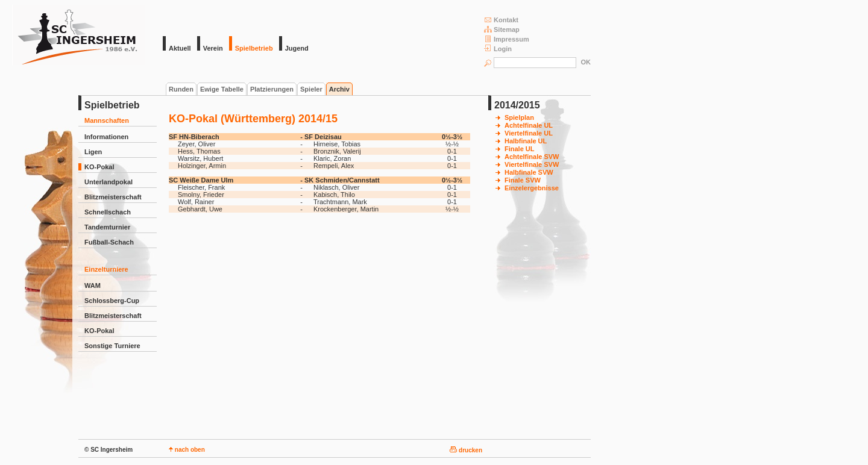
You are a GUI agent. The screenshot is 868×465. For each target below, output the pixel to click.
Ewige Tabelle (222, 89)
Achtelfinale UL (529, 125)
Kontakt (501, 20)
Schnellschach (108, 212)
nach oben (187, 450)
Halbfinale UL (526, 141)
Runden (181, 89)
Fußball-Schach (109, 242)
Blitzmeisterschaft (113, 197)
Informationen (106, 137)
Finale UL (520, 149)
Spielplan (519, 117)
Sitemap (502, 29)
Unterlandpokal (108, 182)
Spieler (311, 89)
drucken (466, 450)
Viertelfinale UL (529, 133)
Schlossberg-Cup (112, 301)
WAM (93, 286)
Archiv (339, 89)
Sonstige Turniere (112, 346)
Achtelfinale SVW (532, 157)
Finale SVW (523, 180)
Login (498, 48)
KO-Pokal (99, 167)
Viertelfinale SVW (532, 164)
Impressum (507, 39)
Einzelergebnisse (532, 188)
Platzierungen (272, 89)
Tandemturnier (107, 227)
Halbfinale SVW (529, 172)
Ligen (93, 152)
